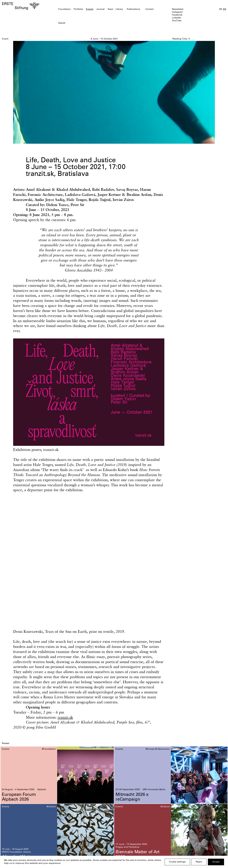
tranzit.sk (65, 717)
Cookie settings (177, 862)
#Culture (51, 807)
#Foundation (49, 749)
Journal (100, 9)
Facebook (177, 15)
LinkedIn (177, 18)
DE (221, 9)
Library (119, 9)
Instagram (177, 12)
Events (90, 9)
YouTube (177, 21)
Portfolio (78, 9)
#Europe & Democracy (158, 749)
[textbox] (96, 23)
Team (110, 9)
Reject (199, 862)
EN (225, 9)
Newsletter (178, 9)
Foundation (65, 9)
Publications (133, 9)
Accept (216, 862)
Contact (149, 9)
